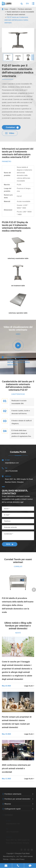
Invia (10, 544)
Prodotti (13, 9)
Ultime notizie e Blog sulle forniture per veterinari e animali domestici (18, 626)
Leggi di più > (29, 686)
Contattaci (12, 127)
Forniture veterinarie (25, 9)
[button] (33, 57)
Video (10, 133)
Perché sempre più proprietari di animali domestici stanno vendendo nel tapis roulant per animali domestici (17, 722)
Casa (6, 9)
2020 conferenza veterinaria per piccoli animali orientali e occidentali (16, 768)
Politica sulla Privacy (17, 859)
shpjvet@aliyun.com (18, 461)
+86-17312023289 (18, 469)
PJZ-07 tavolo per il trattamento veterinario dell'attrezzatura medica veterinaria (16, 20)
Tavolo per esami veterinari (16, 15)
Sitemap (6, 859)
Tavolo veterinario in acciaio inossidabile (20, 12)
